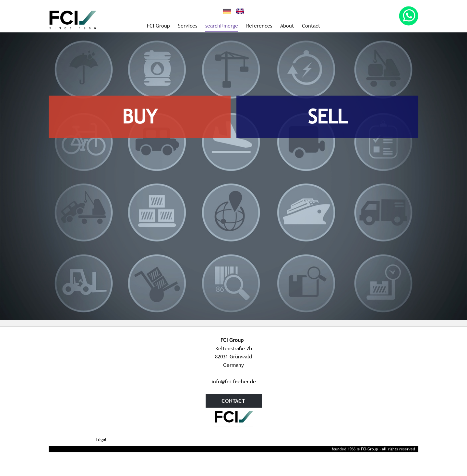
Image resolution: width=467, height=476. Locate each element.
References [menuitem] (259, 26)
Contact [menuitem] (311, 26)
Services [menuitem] (188, 26)
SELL (327, 117)
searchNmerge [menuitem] (222, 26)
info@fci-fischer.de (234, 381)
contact (233, 401)
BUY (140, 117)
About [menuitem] (287, 26)
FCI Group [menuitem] (158, 26)
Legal (101, 439)
